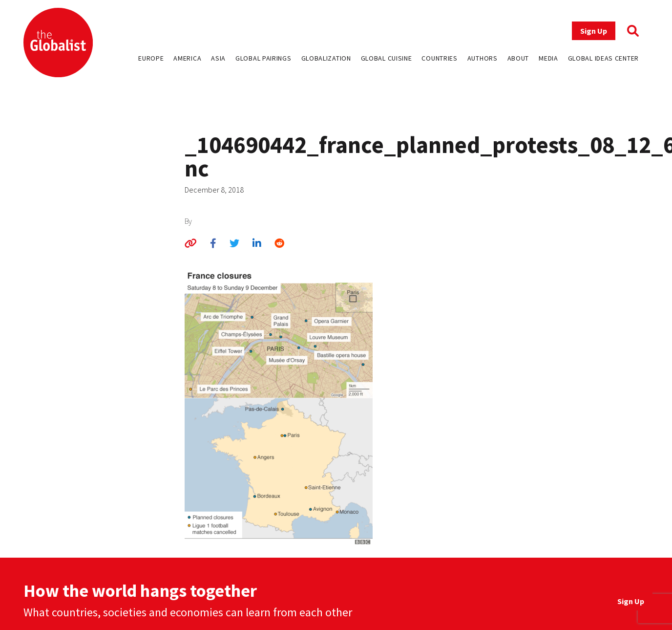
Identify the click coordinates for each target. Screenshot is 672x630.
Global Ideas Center (603, 58)
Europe (151, 58)
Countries (439, 58)
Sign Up (594, 31)
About (518, 58)
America (187, 58)
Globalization (326, 58)
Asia (218, 58)
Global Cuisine (387, 58)
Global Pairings (263, 58)
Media (548, 58)
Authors (483, 58)
